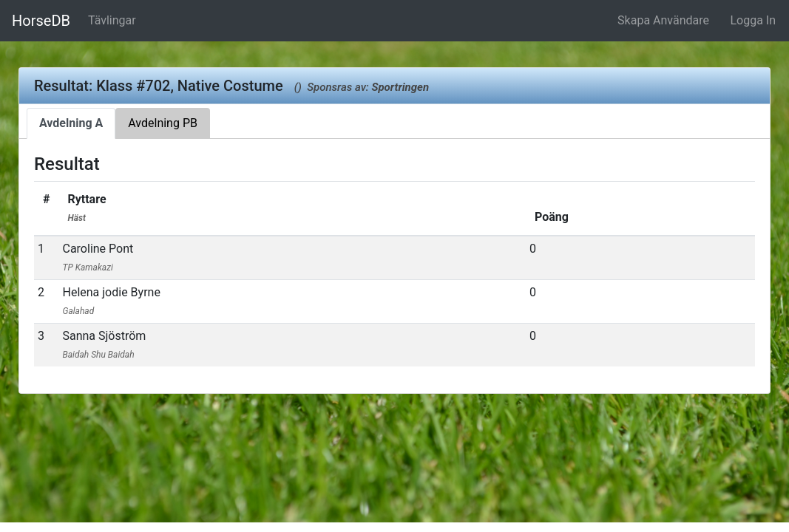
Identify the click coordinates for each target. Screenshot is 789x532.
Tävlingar (112, 20)
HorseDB (41, 21)
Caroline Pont (98, 257)
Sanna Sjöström (104, 344)
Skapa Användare (663, 20)
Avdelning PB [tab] (163, 123)
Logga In (753, 20)
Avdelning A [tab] (71, 123)
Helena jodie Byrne (111, 301)
